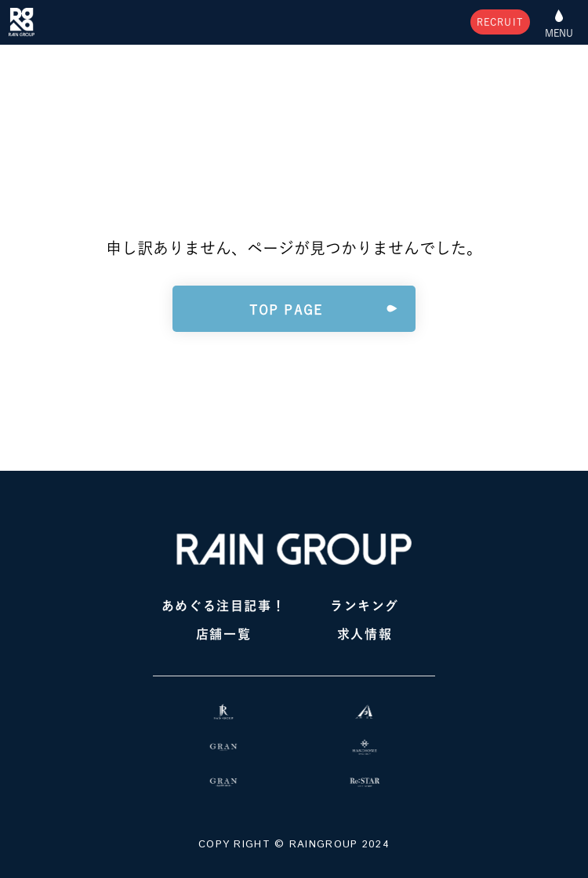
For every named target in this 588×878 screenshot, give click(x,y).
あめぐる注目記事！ (223, 606)
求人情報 (365, 634)
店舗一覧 (223, 634)
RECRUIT (500, 22)
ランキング (365, 606)
